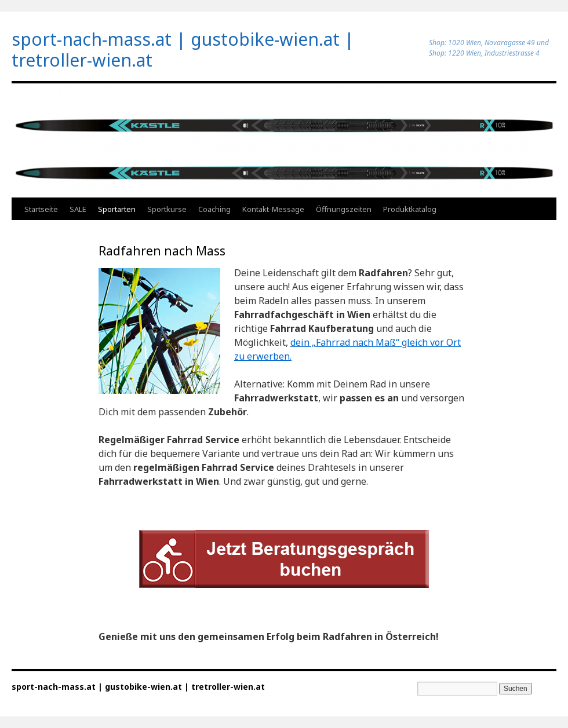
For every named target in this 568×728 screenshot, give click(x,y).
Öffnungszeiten (344, 209)
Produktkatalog (410, 209)
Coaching (214, 209)
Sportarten (117, 209)
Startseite (41, 209)
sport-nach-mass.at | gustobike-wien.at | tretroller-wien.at (183, 50)
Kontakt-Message (273, 209)
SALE (78, 209)
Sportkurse (167, 209)
